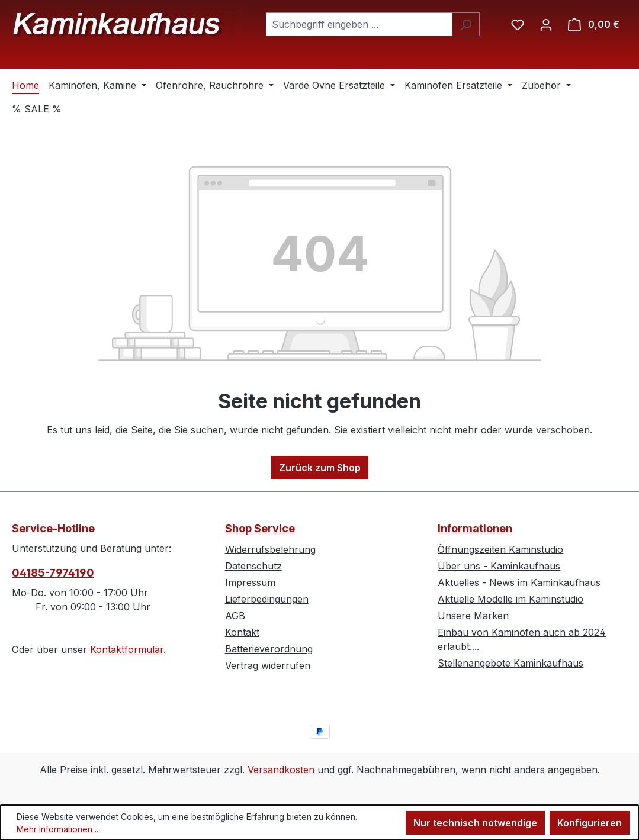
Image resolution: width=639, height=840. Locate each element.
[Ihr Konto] (546, 24)
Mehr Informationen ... (58, 829)
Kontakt (242, 632)
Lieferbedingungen (267, 599)
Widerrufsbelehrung (270, 549)
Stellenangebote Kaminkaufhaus (510, 663)
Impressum (250, 582)
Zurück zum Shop (320, 468)
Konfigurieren (590, 823)
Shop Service (260, 528)
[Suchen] (466, 24)
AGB (235, 616)
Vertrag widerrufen (268, 665)
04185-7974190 (53, 573)
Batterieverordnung (269, 649)
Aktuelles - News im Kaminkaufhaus (519, 582)
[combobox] (359, 24)
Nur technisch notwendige (475, 823)
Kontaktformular (127, 649)
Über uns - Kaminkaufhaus (499, 566)
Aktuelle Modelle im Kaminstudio (510, 599)
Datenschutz (253, 566)
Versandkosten (281, 770)
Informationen (475, 528)
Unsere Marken (473, 616)
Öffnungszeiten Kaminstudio (500, 549)
